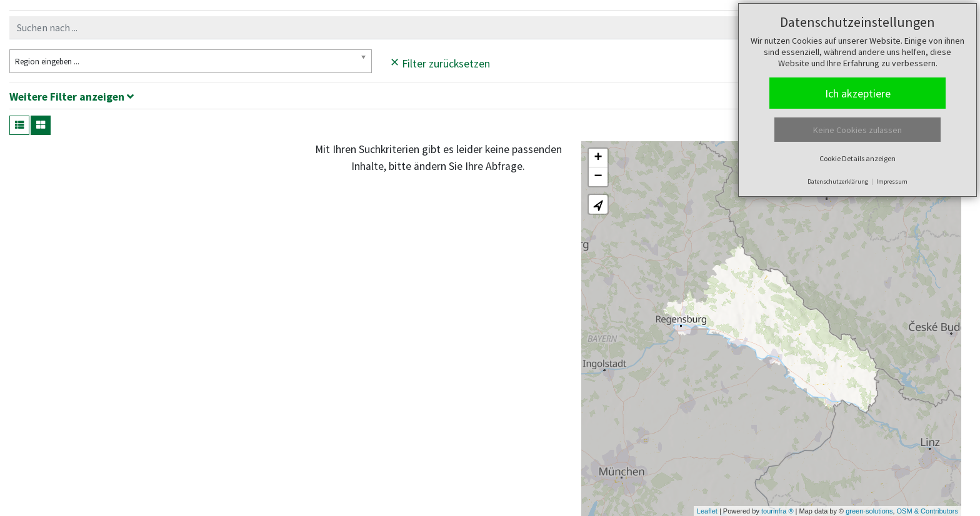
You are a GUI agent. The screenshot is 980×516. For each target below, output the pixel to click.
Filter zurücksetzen (440, 62)
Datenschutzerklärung (838, 181)
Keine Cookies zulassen (857, 130)
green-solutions (869, 511)
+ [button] (598, 158)
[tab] (490, 99)
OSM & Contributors (927, 511)
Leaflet (707, 511)
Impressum (892, 181)
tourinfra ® (777, 511)
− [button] (598, 177)
